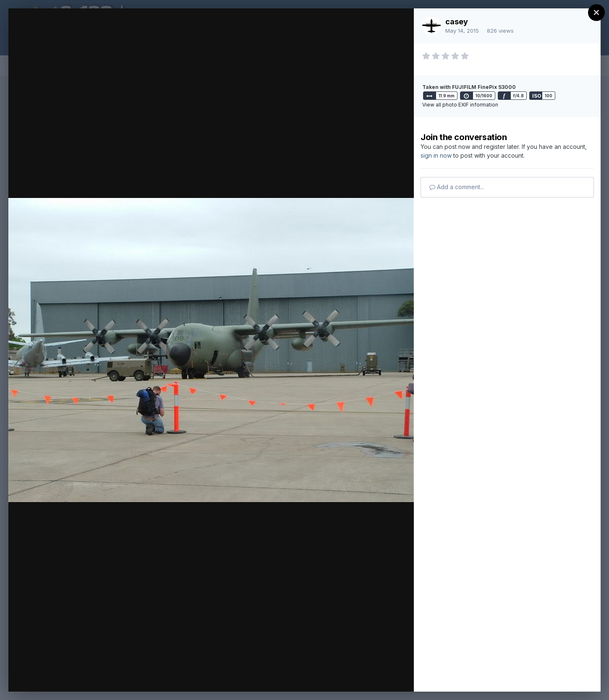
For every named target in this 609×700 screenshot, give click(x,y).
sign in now (436, 155)
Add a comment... (457, 187)
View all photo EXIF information (460, 105)
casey (457, 22)
